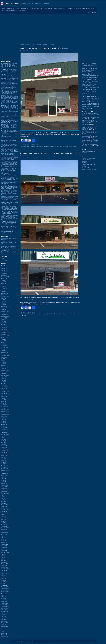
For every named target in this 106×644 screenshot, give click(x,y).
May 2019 (3, 401)
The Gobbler (85, 163)
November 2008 (5, 608)
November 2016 (5, 451)
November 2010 (5, 569)
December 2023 (5, 311)
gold (22, 315)
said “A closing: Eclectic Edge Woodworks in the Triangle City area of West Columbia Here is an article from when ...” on (9, 72)
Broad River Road (55, 146)
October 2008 (4, 610)
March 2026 (4, 267)
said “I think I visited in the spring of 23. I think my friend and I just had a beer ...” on (9, 164)
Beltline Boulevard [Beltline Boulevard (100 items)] (87, 64)
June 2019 (3, 400)
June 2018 (3, 420)
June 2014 (3, 498)
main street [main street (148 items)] (93, 90)
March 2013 (4, 523)
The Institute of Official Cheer (89, 164)
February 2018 (4, 426)
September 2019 (5, 395)
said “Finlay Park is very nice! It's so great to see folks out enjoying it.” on (10, 212)
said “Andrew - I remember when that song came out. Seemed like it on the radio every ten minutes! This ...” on (10, 97)
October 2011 (4, 551)
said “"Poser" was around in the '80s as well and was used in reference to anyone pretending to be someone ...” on (9, 113)
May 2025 (3, 283)
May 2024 (3, 303)
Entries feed (4, 633)
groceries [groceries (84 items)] (96, 83)
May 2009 (3, 598)
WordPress (49, 641)
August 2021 (4, 357)
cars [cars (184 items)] (97, 68)
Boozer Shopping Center (29, 133)
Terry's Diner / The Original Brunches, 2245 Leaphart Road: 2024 (8, 242)
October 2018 (4, 413)
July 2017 (3, 438)
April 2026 (3, 265)
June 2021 (3, 360)
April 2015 (3, 482)
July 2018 (3, 418)
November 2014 (5, 490)
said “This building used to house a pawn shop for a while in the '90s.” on (9, 66)
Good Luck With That (36, 8)
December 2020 (5, 370)
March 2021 (4, 365)
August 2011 (4, 554)
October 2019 (4, 393)
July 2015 (3, 477)
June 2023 (3, 321)
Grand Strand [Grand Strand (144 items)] (89, 83)
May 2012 (3, 539)
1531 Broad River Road (33, 146)
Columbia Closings (13, 4)
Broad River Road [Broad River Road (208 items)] (89, 65)
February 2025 (4, 288)
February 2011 (4, 564)
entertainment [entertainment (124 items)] (94, 76)
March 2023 (4, 326)
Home (3, 8)
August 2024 (4, 298)
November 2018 (5, 411)
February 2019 (4, 406)
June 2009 (3, 597)
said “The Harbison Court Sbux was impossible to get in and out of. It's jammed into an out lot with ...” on (9, 87)
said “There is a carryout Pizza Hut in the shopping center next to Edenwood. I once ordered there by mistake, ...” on (10, 207)
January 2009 (4, 605)
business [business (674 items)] (90, 68)
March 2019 (4, 405)
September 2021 (5, 356)
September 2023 (5, 316)
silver (25, 315)
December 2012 (5, 528)
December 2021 (5, 351)
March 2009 (4, 602)
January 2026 (4, 270)
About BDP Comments (6, 233)
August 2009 (4, 593)
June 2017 (3, 439)
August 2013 (4, 515)
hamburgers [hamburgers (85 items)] (85, 84)
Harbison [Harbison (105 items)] (90, 84)
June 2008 (3, 616)
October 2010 (4, 570)
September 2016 (5, 454)
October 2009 (4, 590)
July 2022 (3, 339)
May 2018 (3, 421)
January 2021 (4, 369)
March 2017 (4, 444)
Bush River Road (64, 146)
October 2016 (4, 452)
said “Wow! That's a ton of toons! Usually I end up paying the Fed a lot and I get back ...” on (9, 145)
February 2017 (4, 446)
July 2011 (3, 556)
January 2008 (4, 625)
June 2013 (3, 518)
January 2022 (4, 349)
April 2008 (3, 620)
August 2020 (4, 377)
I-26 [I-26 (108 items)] (90, 88)
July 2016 (3, 457)
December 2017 (5, 429)
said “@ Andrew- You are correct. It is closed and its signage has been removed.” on (9, 102)
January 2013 (4, 526)
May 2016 (3, 461)
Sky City (84, 166)
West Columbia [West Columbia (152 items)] (87, 108)
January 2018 (4, 428)
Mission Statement (59, 8)
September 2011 (5, 552)
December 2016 (5, 449)
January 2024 (4, 310)
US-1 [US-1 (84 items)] (88, 107)
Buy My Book (25, 8)
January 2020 (4, 388)
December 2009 (5, 587)
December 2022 (5, 331)
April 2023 (3, 324)
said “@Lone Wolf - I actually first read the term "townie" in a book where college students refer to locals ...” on (9, 150)
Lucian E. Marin (37, 641)
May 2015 (3, 480)
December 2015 (5, 469)
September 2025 (5, 277)
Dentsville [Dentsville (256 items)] (91, 74)
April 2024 (3, 305)
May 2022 (3, 342)
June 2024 (3, 301)
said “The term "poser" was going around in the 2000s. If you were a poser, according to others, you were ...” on (9, 126)
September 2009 (5, 592)
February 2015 (4, 485)
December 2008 (5, 606)
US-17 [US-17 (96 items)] (92, 107)
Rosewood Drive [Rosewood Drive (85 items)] (86, 99)
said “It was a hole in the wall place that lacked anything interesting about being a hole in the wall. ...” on (9, 200)
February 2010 (4, 584)
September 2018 (5, 415)
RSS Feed (91, 12)
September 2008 (5, 611)
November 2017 (5, 431)
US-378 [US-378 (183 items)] (96, 106)
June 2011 (3, 557)
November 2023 (5, 313)
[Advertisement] (53, 28)
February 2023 (4, 328)
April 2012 (3, 541)
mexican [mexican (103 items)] (84, 92)
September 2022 (5, 336)
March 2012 (4, 543)
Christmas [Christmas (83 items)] (88, 70)
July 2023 (3, 319)
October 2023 (4, 315)
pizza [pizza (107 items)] (87, 94)
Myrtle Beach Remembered (88, 168)
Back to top (92, 641)
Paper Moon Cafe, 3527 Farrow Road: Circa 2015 (89, 138)
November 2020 (5, 372)
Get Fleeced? (4, 245)
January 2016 (4, 467)
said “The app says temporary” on (10, 82)
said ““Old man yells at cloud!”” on (8, 154)
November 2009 (5, 588)
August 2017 (4, 436)
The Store (22, 10)
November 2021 (5, 352)
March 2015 (4, 483)
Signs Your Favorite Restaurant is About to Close (80, 8)
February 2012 (4, 544)
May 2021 (3, 362)
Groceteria (84, 161)
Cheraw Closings (86, 171)
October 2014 (4, 492)
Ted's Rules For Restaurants (9, 10)
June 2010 (3, 577)
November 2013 (5, 510)
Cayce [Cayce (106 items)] (84, 70)
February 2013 (4, 524)
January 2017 (4, 447)
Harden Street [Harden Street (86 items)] (90, 86)
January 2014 (4, 506)
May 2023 (3, 323)
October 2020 (4, 374)
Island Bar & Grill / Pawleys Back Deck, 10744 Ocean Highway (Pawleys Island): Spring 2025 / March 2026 (9, 248)
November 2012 (5, 529)
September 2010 (5, 572)
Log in (2, 632)
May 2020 (3, 382)
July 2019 (3, 398)
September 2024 (5, 297)
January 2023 (4, 329)
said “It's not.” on (10, 77)
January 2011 (4, 565)
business (71, 146)
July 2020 (3, 379)
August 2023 (4, 318)
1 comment (66, 48)
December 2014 (5, 488)
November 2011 (5, 549)
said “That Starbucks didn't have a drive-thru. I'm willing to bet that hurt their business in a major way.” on (9, 92)
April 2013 (3, 521)
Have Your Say (48, 8)
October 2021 (4, 354)
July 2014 (3, 497)
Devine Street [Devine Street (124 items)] (86, 76)
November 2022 (5, 333)
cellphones (76, 314)
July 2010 (3, 575)
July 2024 (3, 300)
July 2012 (3, 536)
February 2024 (4, 308)
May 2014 (3, 500)
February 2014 (4, 505)
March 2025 (4, 287)
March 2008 (4, 621)
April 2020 (3, 383)
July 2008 (3, 615)
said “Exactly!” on (9, 187)
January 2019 (4, 408)
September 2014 (5, 493)
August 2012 (4, 534)
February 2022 (4, 347)
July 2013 (3, 516)
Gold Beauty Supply (63, 297)
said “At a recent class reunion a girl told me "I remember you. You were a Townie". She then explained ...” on (9, 139)
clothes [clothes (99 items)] (93, 70)
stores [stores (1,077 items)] (89, 101)
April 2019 (3, 403)
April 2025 (3, 285)
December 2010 (5, 567)
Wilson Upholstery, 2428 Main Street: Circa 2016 (89, 136)
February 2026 (4, 269)
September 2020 (5, 375)
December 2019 (5, 390)
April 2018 (3, 423)
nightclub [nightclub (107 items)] (89, 92)
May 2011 (3, 559)
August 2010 (4, 574)
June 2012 (3, 538)
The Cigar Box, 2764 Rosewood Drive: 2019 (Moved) (89, 145)
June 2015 (3, 479)
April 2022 (3, 344)
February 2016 (4, 465)
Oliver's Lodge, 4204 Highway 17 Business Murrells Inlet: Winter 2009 (90, 114)
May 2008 (3, 618)
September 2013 (5, 513)
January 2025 (4, 290)
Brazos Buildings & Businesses (89, 169)
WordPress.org (4, 636)
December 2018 (5, 410)
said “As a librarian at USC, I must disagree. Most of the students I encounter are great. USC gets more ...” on (10, 158)
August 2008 (4, 613)
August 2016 (4, 456)
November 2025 (5, 274)
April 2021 (3, 364)
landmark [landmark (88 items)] (97, 88)
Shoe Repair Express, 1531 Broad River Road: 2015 (40, 48)
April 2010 (3, 580)
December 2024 (5, 292)
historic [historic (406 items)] (85, 87)
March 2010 (4, 582)
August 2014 (4, 495)
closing (3, 258)
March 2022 (4, 346)
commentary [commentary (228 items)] (87, 72)
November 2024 (5, 293)
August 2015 (4, 475)
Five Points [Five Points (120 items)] (89, 78)
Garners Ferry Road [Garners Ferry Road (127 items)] (88, 81)
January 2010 (4, 585)
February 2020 (4, 387)
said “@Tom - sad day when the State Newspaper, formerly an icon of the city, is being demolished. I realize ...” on (9, 192)
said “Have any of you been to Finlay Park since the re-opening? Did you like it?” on (9, 223)
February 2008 (4, 623)
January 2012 (4, 546)
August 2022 (4, 338)
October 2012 (4, 531)
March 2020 (4, 385)
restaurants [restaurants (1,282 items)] (89, 96)
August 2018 (4, 416)
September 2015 (5, 474)
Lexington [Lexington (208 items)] (85, 90)
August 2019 (4, 397)
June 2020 (3, 380)
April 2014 (3, 502)
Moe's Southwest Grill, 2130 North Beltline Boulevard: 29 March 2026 (90, 141)
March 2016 (4, 464)
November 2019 (5, 392)
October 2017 (4, 433)
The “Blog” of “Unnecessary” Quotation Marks (89, 159)
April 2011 (3, 561)
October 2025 (4, 275)
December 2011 (5, 547)
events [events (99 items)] (84, 78)
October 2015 (4, 472)
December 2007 (5, 626)
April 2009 (3, 600)
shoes (75, 146)
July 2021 (3, 359)
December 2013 (5, 508)
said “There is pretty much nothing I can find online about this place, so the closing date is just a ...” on (9, 229)
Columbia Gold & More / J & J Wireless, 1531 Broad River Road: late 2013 (49, 153)
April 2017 (3, 442)
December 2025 (5, 272)
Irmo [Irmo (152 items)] (93, 88)
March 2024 (4, 306)
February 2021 (4, 367)
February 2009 (4, 603)
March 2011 (4, 562)
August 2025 (4, 278)
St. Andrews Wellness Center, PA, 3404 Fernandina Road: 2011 (9, 252)
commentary (4, 260)
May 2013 (3, 520)
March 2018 (4, 424)
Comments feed (5, 635)
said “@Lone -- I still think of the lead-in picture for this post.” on (9, 182)
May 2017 (3, 441)
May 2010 (3, 579)
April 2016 (3, 462)
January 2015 (4, 487)
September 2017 (5, 434)
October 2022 (4, 334)
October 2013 (4, 511)
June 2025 (3, 282)
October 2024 (4, 295)
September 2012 (5, 533)
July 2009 (3, 595)
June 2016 (3, 459)
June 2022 (3, 341)
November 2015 (5, 470)
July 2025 (3, 280)
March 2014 (4, 503)
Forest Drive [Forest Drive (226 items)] (91, 79)
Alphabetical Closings (13, 8)
